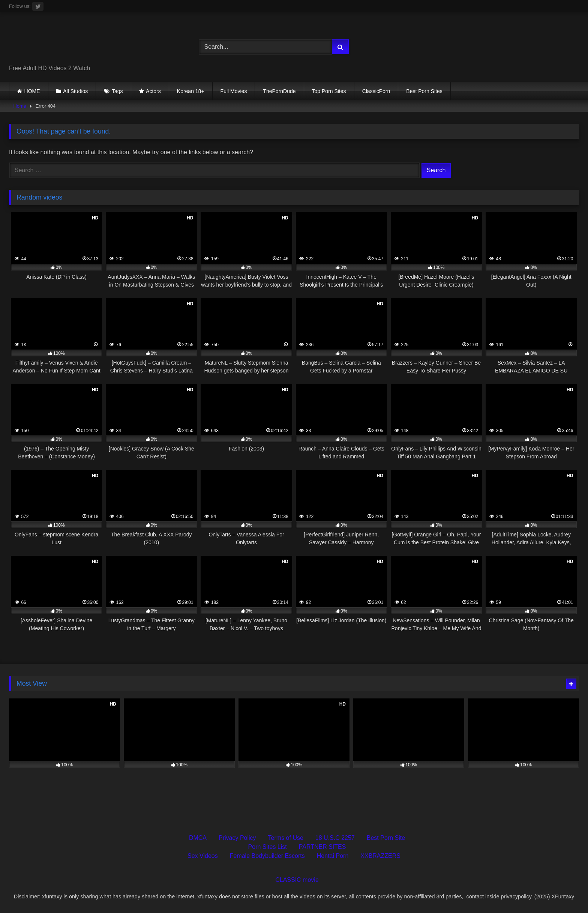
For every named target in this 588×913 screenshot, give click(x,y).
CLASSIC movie (297, 880)
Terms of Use (286, 838)
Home (20, 106)
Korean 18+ (191, 91)
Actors (153, 91)
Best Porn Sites (424, 91)
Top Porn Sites (329, 91)
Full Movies (234, 91)
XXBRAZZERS (380, 856)
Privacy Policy (237, 838)
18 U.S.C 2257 (335, 838)
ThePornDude (279, 91)
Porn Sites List (268, 847)
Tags (117, 91)
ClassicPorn (376, 91)
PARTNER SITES (322, 847)
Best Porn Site (386, 838)
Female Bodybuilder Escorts (267, 856)
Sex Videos (203, 856)
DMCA (198, 838)
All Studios (75, 91)
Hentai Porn (333, 856)
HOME (32, 91)
